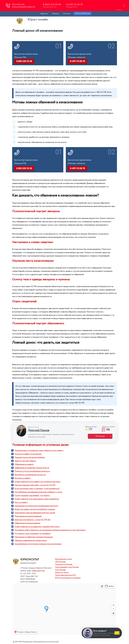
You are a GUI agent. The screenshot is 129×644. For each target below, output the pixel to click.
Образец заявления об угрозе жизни (31, 540)
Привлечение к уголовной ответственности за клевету (39, 450)
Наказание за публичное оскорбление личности (36, 506)
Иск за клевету (21, 502)
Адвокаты (44, 14)
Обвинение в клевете (24, 464)
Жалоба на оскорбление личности (30, 475)
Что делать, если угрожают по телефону (33, 534)
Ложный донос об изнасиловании (30, 457)
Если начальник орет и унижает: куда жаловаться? (37, 489)
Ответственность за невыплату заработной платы (37, 527)
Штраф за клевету (23, 478)
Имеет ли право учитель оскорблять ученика (35, 509)
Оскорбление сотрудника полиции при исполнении (38, 544)
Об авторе (100, 436)
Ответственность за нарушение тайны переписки (37, 499)
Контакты (67, 14)
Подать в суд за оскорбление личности (32, 471)
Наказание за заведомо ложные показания (34, 537)
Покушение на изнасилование (28, 516)
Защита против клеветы (25, 461)
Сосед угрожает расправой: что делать (32, 495)
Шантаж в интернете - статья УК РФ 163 (32, 520)
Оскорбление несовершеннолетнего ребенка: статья (38, 492)
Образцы (56, 14)
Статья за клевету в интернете (28, 454)
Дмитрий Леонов (39, 430)
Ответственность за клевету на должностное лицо (37, 482)
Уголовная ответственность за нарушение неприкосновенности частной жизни (50, 530)
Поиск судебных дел (82, 13)
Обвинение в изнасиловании (27, 523)
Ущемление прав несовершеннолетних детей (35, 513)
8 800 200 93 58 (38, 571)
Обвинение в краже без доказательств (32, 468)
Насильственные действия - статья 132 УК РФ (35, 485)
